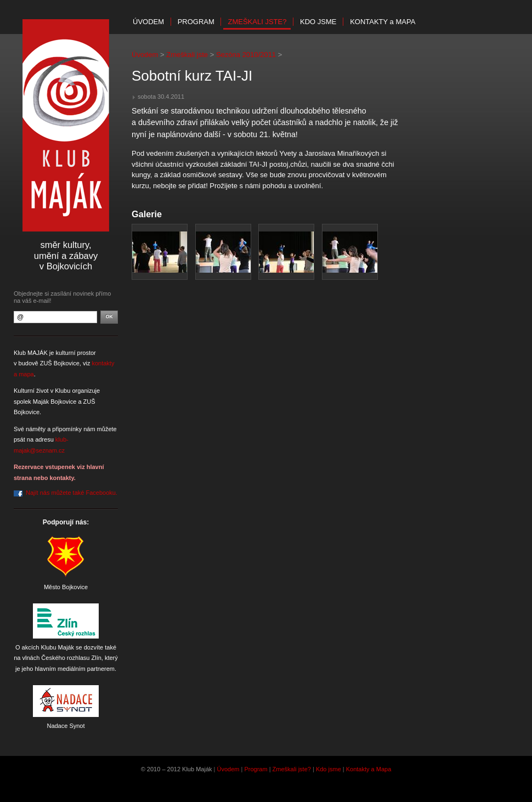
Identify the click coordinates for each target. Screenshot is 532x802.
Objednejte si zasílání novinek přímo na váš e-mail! (62, 297)
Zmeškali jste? (257, 22)
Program (196, 22)
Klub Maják (66, 125)
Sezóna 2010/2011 (246, 55)
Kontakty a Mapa (369, 769)
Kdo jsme (318, 22)
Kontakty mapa (383, 22)
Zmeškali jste (187, 55)
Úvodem (148, 22)
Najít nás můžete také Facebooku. (72, 493)
